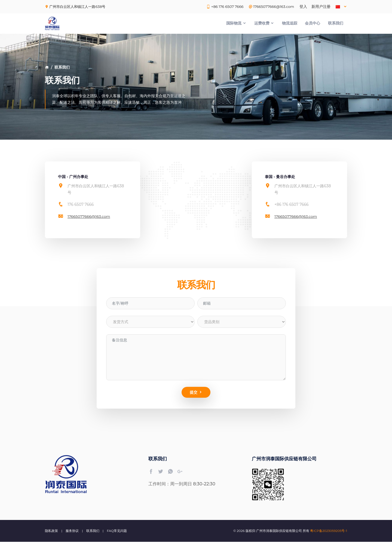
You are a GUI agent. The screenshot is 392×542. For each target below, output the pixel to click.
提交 (196, 393)
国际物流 (236, 23)
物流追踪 (290, 23)
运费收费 (264, 23)
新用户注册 (321, 7)
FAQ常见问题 (117, 531)
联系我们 (336, 23)
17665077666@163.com (89, 216)
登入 (303, 7)
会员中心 (313, 23)
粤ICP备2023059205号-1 (328, 531)
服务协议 (72, 531)
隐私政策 (51, 531)
